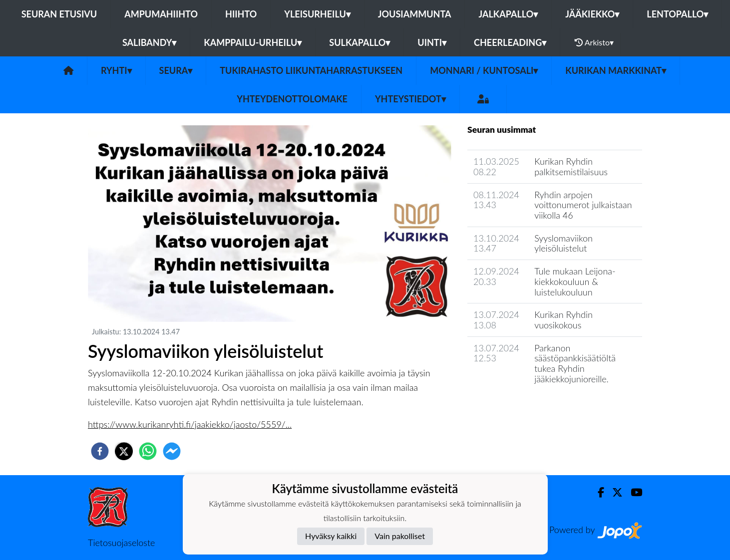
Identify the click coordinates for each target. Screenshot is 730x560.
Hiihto (241, 14)
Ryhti (116, 70)
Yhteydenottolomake (292, 99)
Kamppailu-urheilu (253, 42)
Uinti (432, 42)
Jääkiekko (592, 14)
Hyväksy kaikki (331, 536)
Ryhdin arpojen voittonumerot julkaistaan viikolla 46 (583, 205)
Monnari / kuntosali (484, 70)
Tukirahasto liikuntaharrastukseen (311, 70)
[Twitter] (613, 492)
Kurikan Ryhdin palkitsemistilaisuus (571, 166)
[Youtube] (632, 492)
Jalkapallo (508, 14)
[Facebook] (597, 492)
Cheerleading (510, 42)
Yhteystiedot (410, 99)
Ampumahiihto (161, 14)
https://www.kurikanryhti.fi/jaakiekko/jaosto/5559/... (190, 424)
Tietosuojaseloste (121, 543)
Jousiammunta (415, 14)
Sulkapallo (360, 42)
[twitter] (124, 451)
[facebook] (100, 451)
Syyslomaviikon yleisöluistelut (563, 243)
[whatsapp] (148, 451)
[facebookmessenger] (172, 451)
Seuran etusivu (59, 14)
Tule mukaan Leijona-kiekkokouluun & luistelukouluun (575, 281)
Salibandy (149, 42)
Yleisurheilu (317, 14)
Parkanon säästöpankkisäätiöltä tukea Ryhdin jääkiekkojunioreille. (575, 363)
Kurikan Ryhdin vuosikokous (563, 320)
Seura (176, 70)
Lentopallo (677, 14)
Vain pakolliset (400, 536)
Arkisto (594, 42)
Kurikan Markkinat (616, 70)
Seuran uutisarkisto (512, 407)
